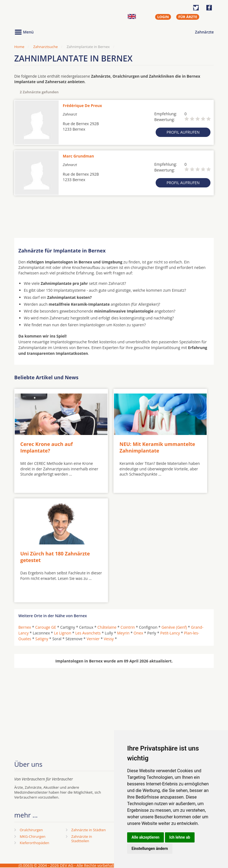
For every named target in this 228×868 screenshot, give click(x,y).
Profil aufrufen (183, 132)
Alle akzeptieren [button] (146, 837)
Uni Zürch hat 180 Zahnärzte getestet (55, 557)
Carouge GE (45, 627)
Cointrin (128, 627)
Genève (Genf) (174, 627)
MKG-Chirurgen (33, 836)
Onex (139, 633)
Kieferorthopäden (35, 843)
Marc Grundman (78, 156)
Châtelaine (107, 627)
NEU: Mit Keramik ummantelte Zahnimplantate (157, 447)
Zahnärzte (204, 32)
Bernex (25, 627)
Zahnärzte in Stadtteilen (82, 839)
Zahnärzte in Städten (89, 830)
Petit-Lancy (170, 633)
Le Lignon (63, 633)
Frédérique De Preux (82, 106)
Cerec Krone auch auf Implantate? (46, 447)
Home (19, 47)
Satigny (42, 639)
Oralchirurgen (31, 830)
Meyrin (123, 633)
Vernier (93, 639)
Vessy (109, 639)
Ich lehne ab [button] (180, 837)
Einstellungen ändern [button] (150, 849)
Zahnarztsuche (45, 47)
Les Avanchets (88, 633)
